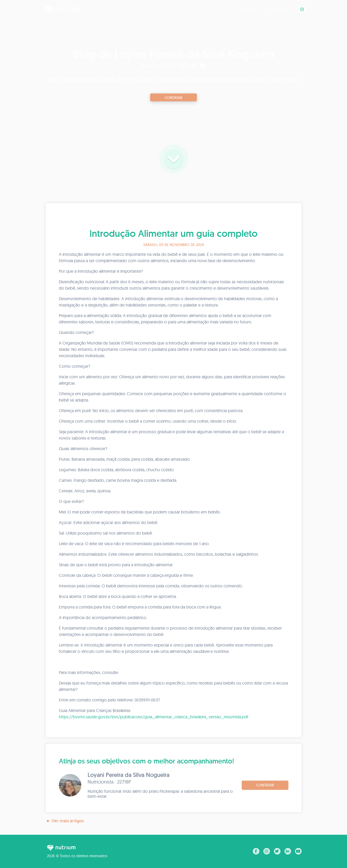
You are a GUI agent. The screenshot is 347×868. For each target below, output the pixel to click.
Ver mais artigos (65, 821)
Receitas (279, 9)
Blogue (248, 9)
